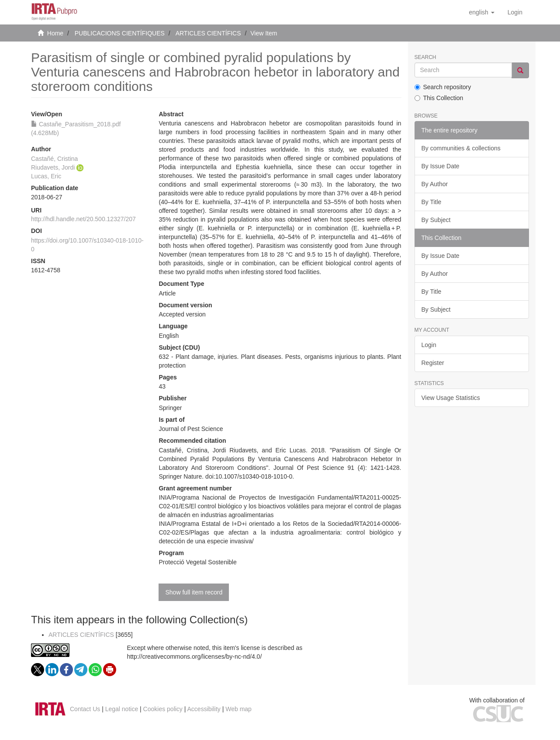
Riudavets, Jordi (53, 167)
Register (433, 363)
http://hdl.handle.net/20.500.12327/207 (83, 219)
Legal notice (122, 709)
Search (425, 57)
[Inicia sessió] (515, 12)
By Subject (436, 220)
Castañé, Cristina (54, 159)
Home (55, 33)
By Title (432, 202)
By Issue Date (441, 166)
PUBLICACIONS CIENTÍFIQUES (120, 33)
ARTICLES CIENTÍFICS (208, 33)
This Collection (439, 98)
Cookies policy (163, 709)
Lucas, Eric (46, 176)
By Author (435, 184)
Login (429, 345)
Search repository (443, 87)
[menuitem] (515, 12)
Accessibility (204, 709)
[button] (481, 12)
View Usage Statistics (451, 398)
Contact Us (85, 709)
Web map (239, 709)
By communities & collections (461, 148)
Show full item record (194, 592)
